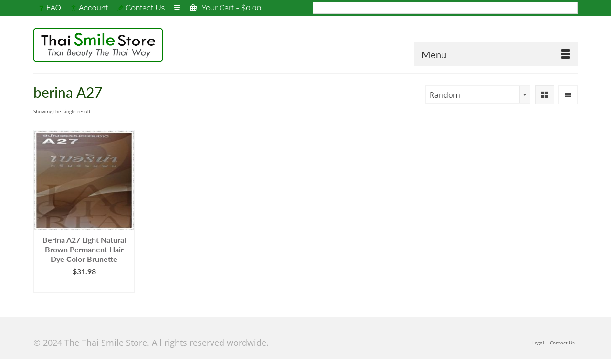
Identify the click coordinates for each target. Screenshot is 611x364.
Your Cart (225, 8)
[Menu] (496, 54)
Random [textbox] (445, 95)
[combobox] (478, 94)
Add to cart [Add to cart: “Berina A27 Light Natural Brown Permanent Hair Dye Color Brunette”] (84, 286)
